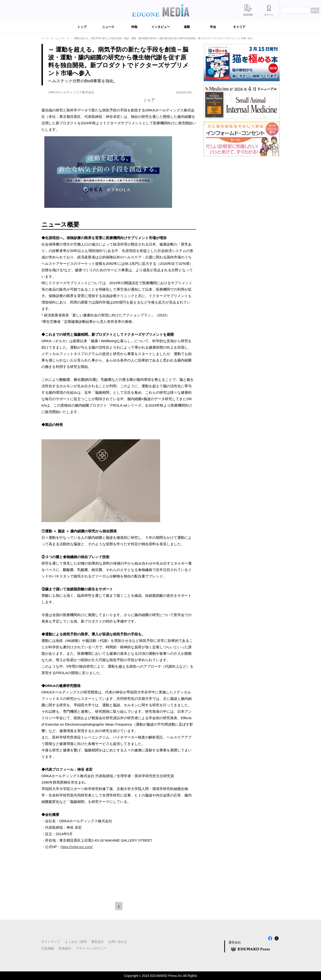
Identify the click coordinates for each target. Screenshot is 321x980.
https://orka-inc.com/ (77, 847)
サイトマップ (51, 942)
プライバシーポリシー (91, 948)
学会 (213, 27)
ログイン (269, 15)
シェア (149, 100)
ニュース (108, 27)
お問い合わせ (118, 942)
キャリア (239, 27)
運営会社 (97, 942)
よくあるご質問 (76, 942)
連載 (187, 27)
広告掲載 (48, 948)
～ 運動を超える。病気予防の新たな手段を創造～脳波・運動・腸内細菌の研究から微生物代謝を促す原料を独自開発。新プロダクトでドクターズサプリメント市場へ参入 (162, 38)
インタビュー (161, 27)
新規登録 (248, 15)
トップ (82, 27)
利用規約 (65, 948)
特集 (134, 27)
